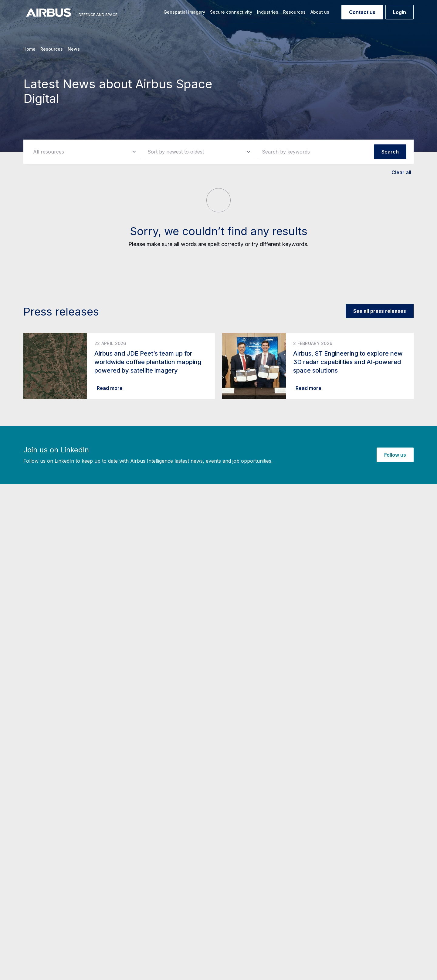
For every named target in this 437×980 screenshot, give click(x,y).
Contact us (362, 12)
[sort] (200, 152)
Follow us (395, 455)
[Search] (337, 12)
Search (390, 152)
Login (400, 12)
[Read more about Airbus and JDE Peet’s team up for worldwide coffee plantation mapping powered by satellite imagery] (119, 366)
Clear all (401, 172)
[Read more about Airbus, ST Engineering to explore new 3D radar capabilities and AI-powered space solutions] (318, 366)
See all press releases (380, 311)
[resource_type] (85, 152)
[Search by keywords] (314, 152)
